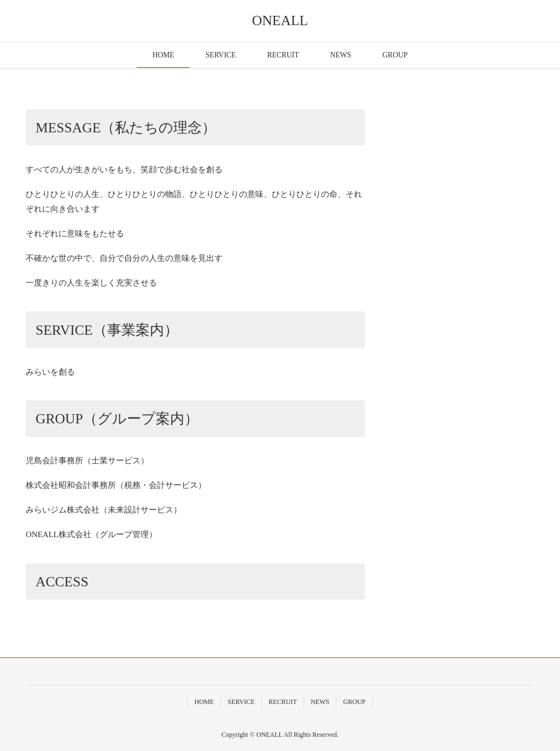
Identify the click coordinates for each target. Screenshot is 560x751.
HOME (164, 55)
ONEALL (280, 21)
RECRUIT (283, 55)
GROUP (395, 55)
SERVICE (221, 55)
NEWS (341, 55)
